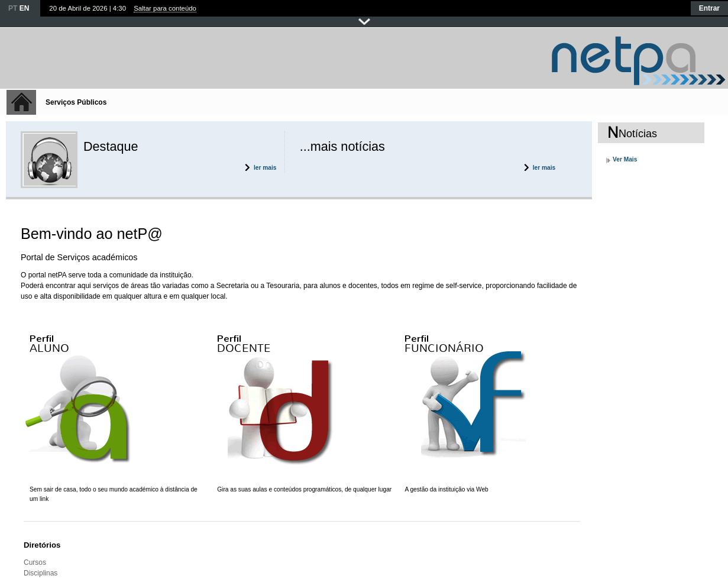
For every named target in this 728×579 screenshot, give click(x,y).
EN (25, 8)
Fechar (364, 22)
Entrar (709, 8)
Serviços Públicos (76, 102)
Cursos (35, 562)
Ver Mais (625, 159)
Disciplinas (41, 573)
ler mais (265, 168)
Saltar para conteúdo (165, 8)
